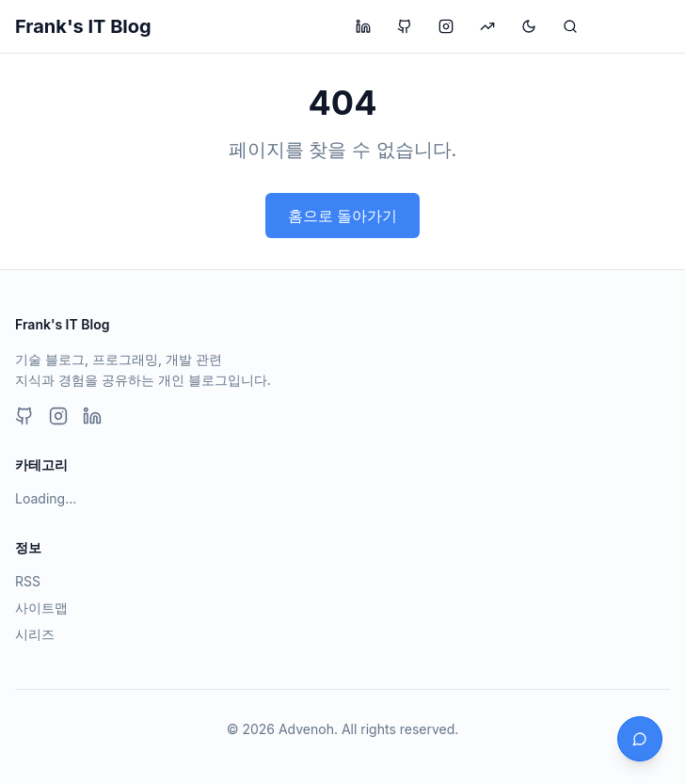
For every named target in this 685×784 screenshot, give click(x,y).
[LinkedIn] (92, 416)
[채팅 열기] (640, 739)
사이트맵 (41, 608)
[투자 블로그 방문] (487, 26)
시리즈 (35, 634)
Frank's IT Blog (83, 26)
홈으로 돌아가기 (343, 216)
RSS (28, 581)
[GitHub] (24, 416)
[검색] (570, 26)
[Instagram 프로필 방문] (446, 26)
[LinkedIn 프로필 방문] (363, 26)
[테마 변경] (529, 26)
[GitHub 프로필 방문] (405, 26)
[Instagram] (58, 416)
